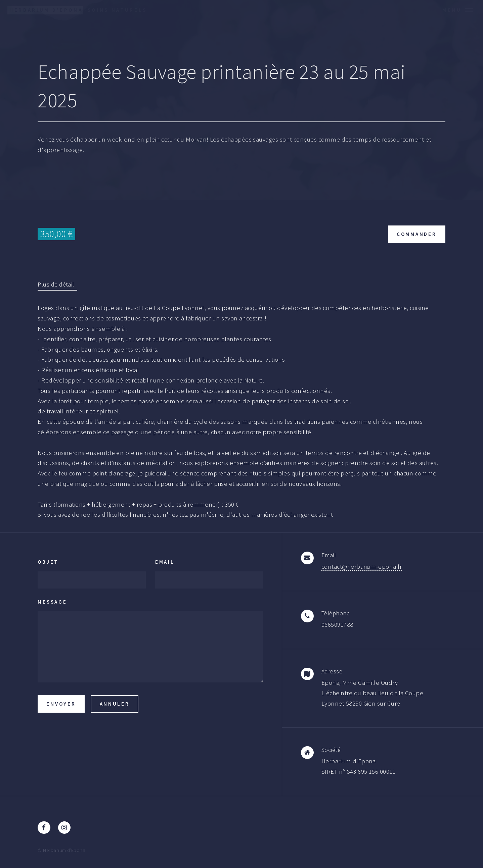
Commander (417, 234)
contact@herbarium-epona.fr (362, 567)
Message (52, 602)
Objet (48, 562)
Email (165, 562)
